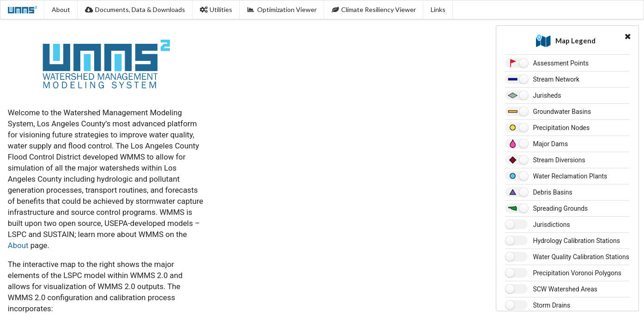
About (61, 9)
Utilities (216, 9)
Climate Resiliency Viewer (374, 9)
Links (438, 9)
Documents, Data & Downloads (135, 9)
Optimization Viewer (282, 9)
